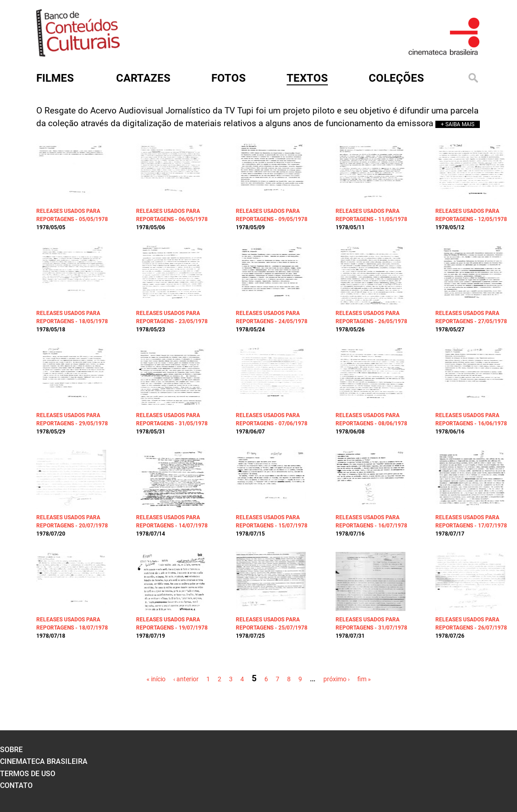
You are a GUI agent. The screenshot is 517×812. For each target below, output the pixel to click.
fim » (364, 679)
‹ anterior (186, 679)
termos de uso (28, 774)
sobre (11, 750)
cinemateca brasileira (44, 761)
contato (16, 785)
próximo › (337, 679)
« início (156, 679)
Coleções (396, 78)
